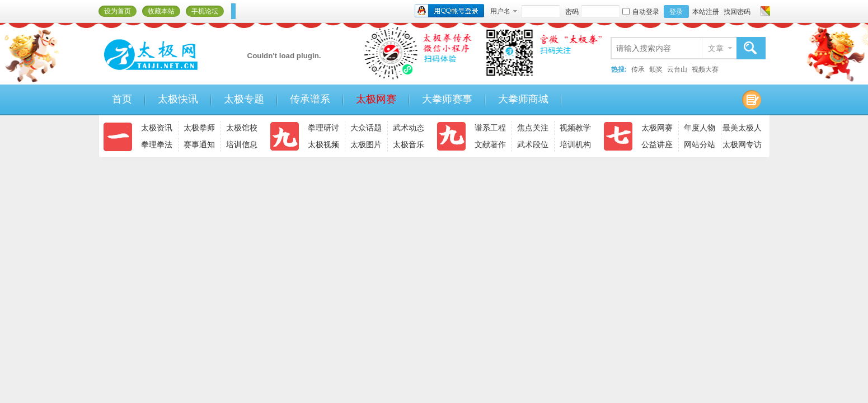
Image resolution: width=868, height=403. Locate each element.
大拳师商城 (523, 99)
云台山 (677, 69)
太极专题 (244, 99)
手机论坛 (205, 11)
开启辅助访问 (754, 11)
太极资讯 (157, 128)
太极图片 (366, 144)
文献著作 (490, 144)
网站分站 (700, 144)
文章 (716, 48)
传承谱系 (310, 99)
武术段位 (533, 144)
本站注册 (706, 12)
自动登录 (641, 12)
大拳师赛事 (447, 99)
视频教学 (575, 128)
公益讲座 (657, 144)
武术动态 (409, 128)
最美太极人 (742, 128)
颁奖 (656, 69)
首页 (122, 99)
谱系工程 (490, 128)
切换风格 (764, 11)
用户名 (500, 11)
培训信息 (242, 144)
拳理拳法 (157, 144)
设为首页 (118, 11)
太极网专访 (742, 144)
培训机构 (575, 144)
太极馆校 (242, 128)
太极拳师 (199, 128)
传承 (638, 69)
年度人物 (700, 128)
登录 (676, 12)
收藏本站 (161, 11)
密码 (572, 12)
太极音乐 (409, 144)
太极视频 (323, 144)
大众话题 (366, 128)
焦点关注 (533, 128)
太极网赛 (376, 99)
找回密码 (737, 12)
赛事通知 (199, 144)
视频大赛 (705, 69)
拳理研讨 (323, 128)
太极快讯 (178, 99)
